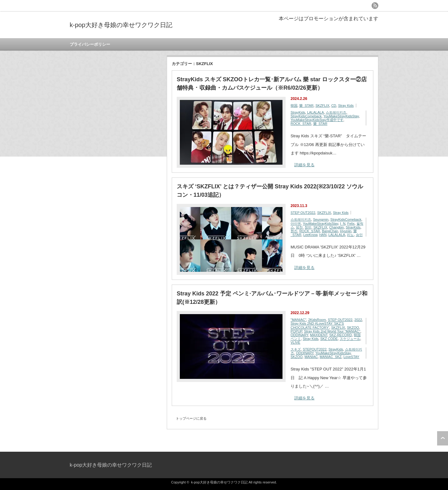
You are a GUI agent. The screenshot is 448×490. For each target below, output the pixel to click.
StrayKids (298, 112)
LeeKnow (310, 235)
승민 (359, 235)
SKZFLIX (322, 106)
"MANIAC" (299, 320)
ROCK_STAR (301, 124)
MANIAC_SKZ (331, 357)
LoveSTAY (351, 357)
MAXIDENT (319, 335)
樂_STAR (306, 106)
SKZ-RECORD (341, 335)
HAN (323, 235)
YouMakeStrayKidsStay (341, 116)
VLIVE (295, 342)
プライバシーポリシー (90, 44)
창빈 (308, 227)
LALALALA (315, 112)
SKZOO (353, 327)
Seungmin (321, 219)
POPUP (296, 331)
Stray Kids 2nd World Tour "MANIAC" (332, 331)
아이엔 (296, 224)
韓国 (294, 106)
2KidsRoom (317, 320)
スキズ (296, 349)
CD (334, 106)
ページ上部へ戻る (443, 438)
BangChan (330, 231)
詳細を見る (304, 165)
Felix (351, 224)
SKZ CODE (329, 339)
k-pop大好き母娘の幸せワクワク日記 (121, 25)
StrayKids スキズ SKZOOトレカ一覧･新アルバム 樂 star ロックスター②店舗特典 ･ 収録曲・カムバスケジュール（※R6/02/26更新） (272, 84)
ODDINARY (299, 335)
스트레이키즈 (336, 112)
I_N (343, 224)
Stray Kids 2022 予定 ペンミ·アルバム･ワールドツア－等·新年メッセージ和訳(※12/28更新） (272, 298)
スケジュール (350, 339)
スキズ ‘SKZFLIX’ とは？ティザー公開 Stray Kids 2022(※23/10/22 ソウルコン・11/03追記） (270, 191)
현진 (294, 231)
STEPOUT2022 (315, 349)
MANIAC (311, 357)
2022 (358, 320)
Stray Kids (346, 106)
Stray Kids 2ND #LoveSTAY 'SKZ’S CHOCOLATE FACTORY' (317, 325)
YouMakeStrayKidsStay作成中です (317, 120)
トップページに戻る (191, 418)
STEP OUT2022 (303, 213)
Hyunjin (346, 231)
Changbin (336, 227)
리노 (350, 235)
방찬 (299, 227)
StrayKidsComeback (306, 116)
